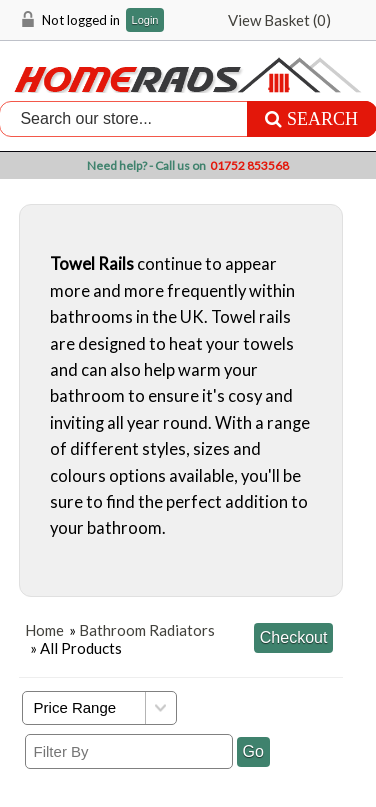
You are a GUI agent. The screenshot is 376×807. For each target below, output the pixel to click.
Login (145, 20)
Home (44, 630)
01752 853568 (249, 165)
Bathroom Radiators (147, 630)
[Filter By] (129, 751)
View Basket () (279, 20)
